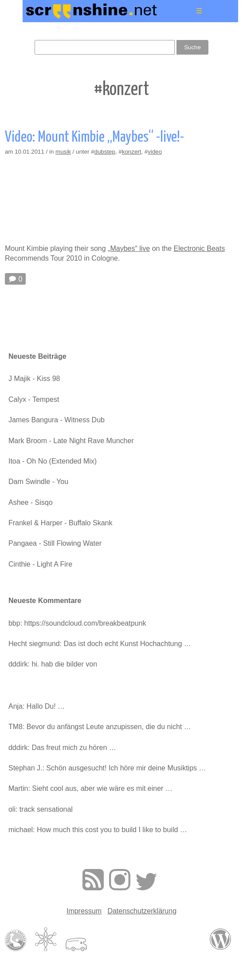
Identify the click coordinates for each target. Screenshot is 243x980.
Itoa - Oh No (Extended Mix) (53, 461)
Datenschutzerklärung (142, 911)
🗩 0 (15, 279)
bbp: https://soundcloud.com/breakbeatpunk (77, 623)
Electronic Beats (200, 248)
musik (63, 152)
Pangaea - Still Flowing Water (55, 543)
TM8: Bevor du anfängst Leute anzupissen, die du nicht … (100, 727)
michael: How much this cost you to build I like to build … (98, 830)
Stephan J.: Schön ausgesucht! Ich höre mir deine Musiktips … (107, 768)
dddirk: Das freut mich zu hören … (62, 748)
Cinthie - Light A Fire (40, 564)
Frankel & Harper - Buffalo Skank (60, 523)
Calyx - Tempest (34, 399)
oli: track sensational (41, 809)
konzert (132, 152)
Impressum (84, 911)
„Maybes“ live (129, 248)
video (155, 152)
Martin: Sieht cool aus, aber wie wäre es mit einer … (90, 788)
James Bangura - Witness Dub (57, 420)
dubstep (104, 152)
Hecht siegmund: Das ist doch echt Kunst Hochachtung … (100, 644)
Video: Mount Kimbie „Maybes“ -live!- (94, 137)
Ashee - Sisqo (31, 502)
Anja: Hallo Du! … (37, 706)
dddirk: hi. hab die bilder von (53, 664)
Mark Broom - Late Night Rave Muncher (71, 441)
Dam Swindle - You (38, 482)
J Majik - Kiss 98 (34, 379)
